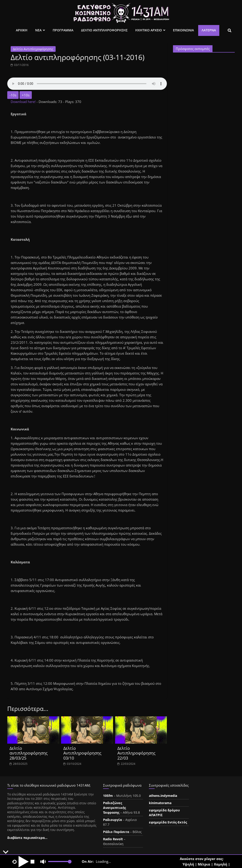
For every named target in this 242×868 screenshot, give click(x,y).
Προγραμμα (63, 30)
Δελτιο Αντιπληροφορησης (104, 30)
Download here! (24, 102)
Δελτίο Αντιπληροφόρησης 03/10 (82, 753)
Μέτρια (204, 864)
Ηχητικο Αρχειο (149, 30)
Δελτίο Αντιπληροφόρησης (33, 49)
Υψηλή (188, 864)
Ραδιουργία (112, 820)
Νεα (38, 30)
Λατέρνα (209, 30)
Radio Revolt (113, 839)
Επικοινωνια (183, 30)
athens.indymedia (163, 796)
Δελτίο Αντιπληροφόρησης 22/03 (136, 753)
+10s (26, 95)
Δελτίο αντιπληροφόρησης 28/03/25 (29, 753)
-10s (13, 95)
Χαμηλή (221, 864)
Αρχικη (22, 30)
